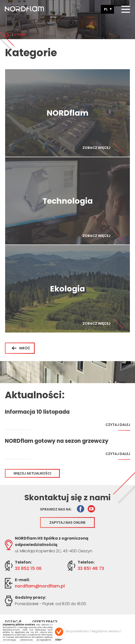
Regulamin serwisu (106, 631)
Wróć (21, 348)
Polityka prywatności (74, 631)
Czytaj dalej (118, 427)
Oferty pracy (45, 622)
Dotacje (13, 622)
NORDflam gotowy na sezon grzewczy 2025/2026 (57, 441)
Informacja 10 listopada (37, 412)
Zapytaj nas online (67, 522)
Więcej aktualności (32, 473)
